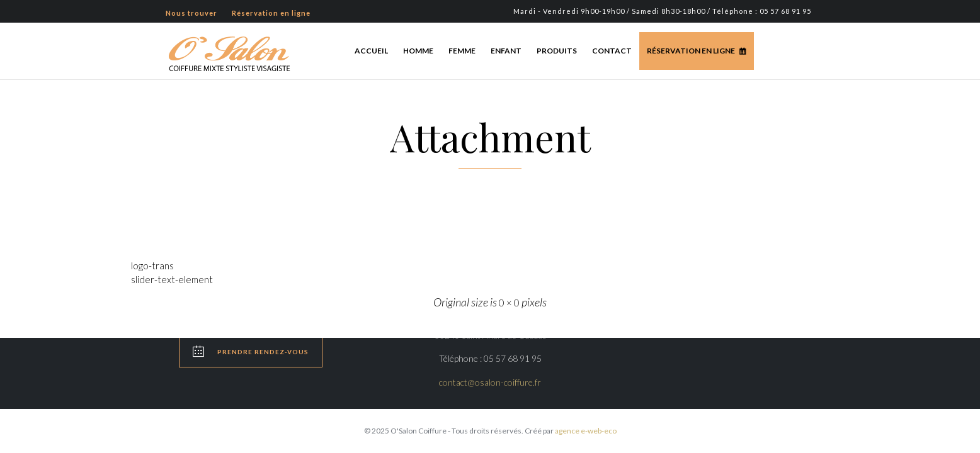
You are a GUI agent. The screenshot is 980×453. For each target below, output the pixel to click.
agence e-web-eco (586, 431)
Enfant (506, 51)
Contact (612, 51)
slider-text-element (172, 279)
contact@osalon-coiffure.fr (490, 382)
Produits (557, 51)
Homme (418, 51)
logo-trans (152, 266)
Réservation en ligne (691, 51)
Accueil (371, 51)
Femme (462, 51)
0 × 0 (509, 303)
